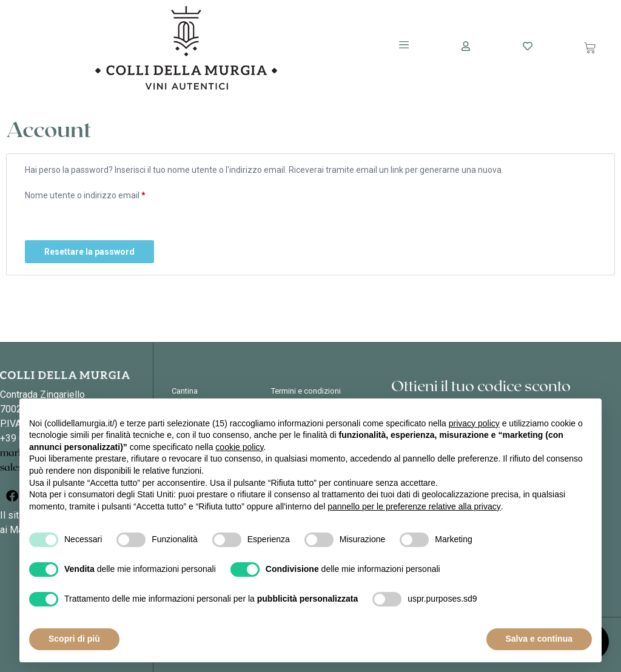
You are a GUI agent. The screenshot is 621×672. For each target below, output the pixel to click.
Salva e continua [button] (539, 639)
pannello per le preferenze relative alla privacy (414, 506)
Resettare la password (89, 252)
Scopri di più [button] (74, 639)
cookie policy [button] (239, 447)
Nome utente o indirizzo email (102, 193)
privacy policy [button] (474, 423)
